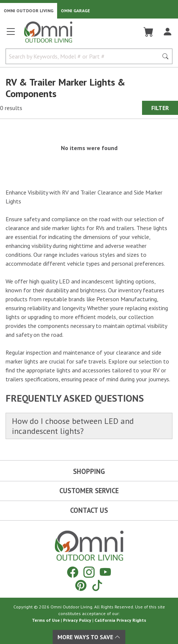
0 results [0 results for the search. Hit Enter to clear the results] (11, 108)
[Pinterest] (81, 585)
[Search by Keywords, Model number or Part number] (84, 56)
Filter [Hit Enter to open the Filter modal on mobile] (160, 108)
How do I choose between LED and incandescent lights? (73, 426)
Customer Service (89, 491)
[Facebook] (73, 572)
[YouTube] (105, 572)
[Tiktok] (97, 585)
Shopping (89, 471)
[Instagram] (89, 572)
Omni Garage (75, 11)
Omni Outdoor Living (29, 11)
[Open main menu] (11, 35)
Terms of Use (46, 620)
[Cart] (149, 32)
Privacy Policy (77, 620)
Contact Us (89, 510)
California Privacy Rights (120, 620)
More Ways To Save (89, 637)
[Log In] (167, 32)
